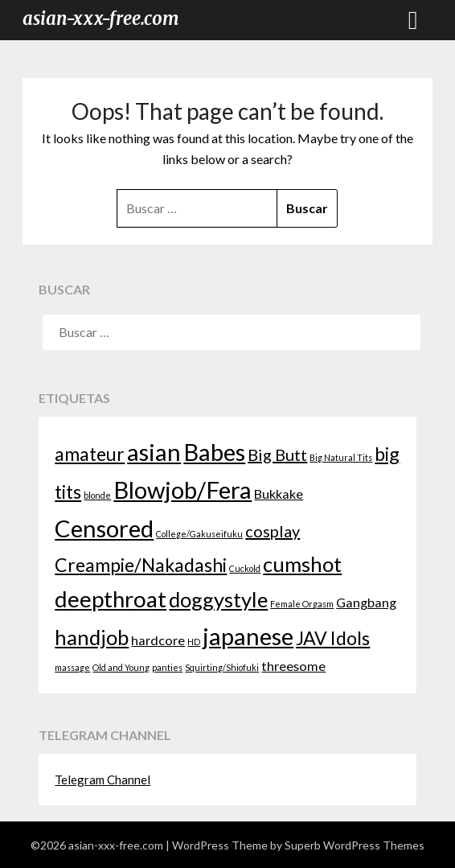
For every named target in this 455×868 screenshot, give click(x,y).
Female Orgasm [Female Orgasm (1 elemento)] (302, 604)
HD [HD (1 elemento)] (194, 642)
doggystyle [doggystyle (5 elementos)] (218, 599)
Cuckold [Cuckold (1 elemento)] (245, 568)
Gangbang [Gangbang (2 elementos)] (366, 602)
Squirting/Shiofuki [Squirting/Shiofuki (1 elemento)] (222, 667)
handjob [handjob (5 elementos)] (92, 637)
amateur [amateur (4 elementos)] (90, 454)
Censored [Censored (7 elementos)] (104, 528)
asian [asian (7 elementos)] (154, 452)
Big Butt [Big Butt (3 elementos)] (277, 455)
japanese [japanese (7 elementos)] (248, 636)
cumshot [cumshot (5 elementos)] (302, 564)
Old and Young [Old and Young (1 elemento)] (121, 667)
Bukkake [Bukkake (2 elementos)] (279, 494)
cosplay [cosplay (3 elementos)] (273, 531)
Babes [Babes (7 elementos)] (214, 452)
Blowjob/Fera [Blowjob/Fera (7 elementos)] (182, 490)
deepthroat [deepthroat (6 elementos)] (111, 599)
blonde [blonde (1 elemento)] (97, 495)
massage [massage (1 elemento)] (72, 667)
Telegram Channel (102, 780)
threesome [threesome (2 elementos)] (293, 666)
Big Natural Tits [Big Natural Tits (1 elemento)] (341, 457)
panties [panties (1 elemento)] (167, 667)
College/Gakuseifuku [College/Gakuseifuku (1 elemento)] (199, 534)
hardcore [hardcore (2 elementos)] (158, 640)
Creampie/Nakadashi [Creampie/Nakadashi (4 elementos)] (141, 565)
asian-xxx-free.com (101, 19)
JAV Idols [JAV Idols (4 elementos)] (333, 638)
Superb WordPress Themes (355, 845)
